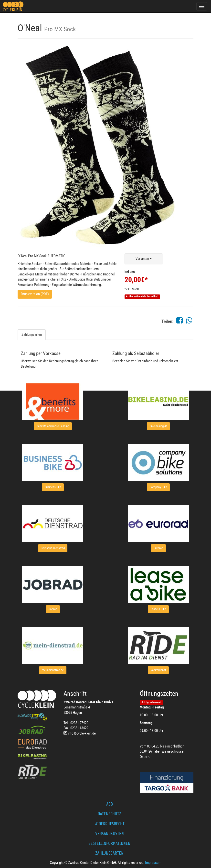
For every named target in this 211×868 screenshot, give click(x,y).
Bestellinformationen (109, 843)
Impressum (153, 863)
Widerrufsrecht (110, 824)
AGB (110, 804)
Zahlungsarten (32, 334)
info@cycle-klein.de (82, 733)
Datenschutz (109, 814)
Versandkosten (110, 834)
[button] (144, 259)
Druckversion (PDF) (35, 294)
